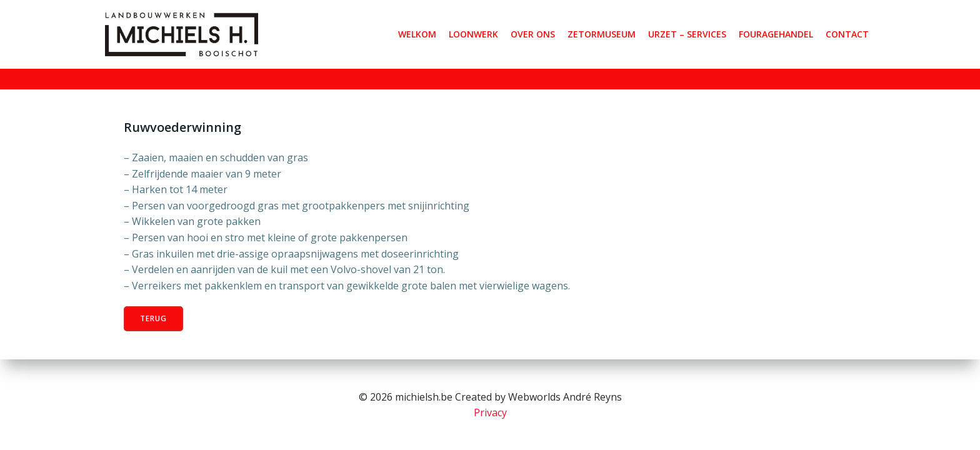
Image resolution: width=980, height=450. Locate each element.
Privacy (490, 412)
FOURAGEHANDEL (776, 34)
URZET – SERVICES (687, 34)
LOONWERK (473, 34)
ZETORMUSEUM (602, 34)
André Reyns (592, 397)
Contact (847, 34)
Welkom (417, 34)
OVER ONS (533, 34)
